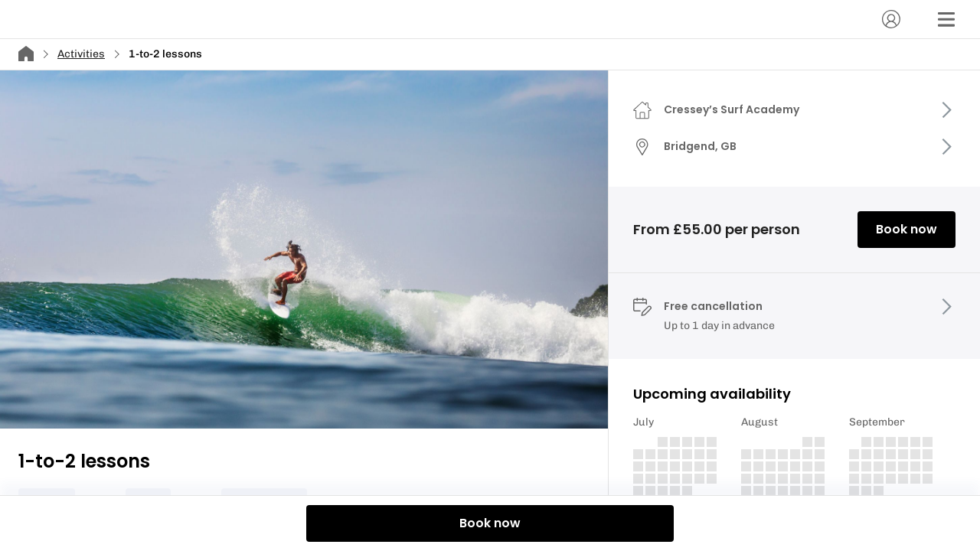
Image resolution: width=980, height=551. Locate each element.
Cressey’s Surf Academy (732, 109)
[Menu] (946, 19)
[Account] (891, 19)
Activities (81, 54)
